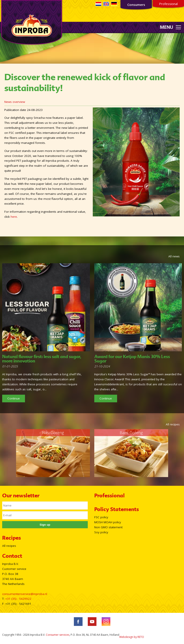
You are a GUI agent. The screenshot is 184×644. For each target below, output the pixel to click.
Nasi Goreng (53, 433)
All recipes (173, 424)
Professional (168, 4)
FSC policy (101, 517)
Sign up (45, 525)
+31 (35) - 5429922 (18, 599)
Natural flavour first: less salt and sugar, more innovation (42, 359)
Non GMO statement (108, 527)
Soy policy (101, 532)
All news (174, 256)
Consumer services (58, 635)
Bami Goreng (131, 433)
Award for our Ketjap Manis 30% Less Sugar (132, 359)
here (14, 217)
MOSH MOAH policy (108, 522)
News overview (15, 102)
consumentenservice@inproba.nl (25, 594)
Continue (14, 398)
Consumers (136, 5)
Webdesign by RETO (132, 637)
